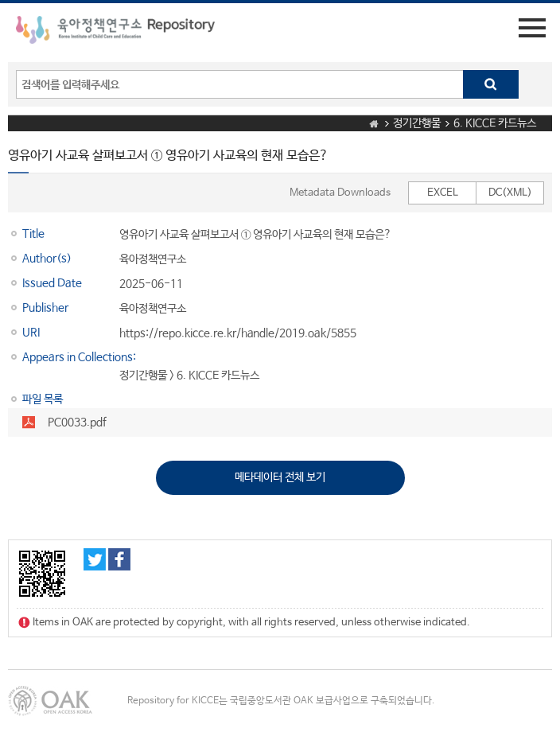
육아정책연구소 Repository (115, 33)
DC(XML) (510, 193)
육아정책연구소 (153, 259)
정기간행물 (417, 123)
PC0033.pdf (77, 422)
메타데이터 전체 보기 (280, 477)
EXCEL (443, 193)
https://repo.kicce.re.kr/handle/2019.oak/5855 (238, 333)
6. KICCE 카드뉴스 (495, 123)
